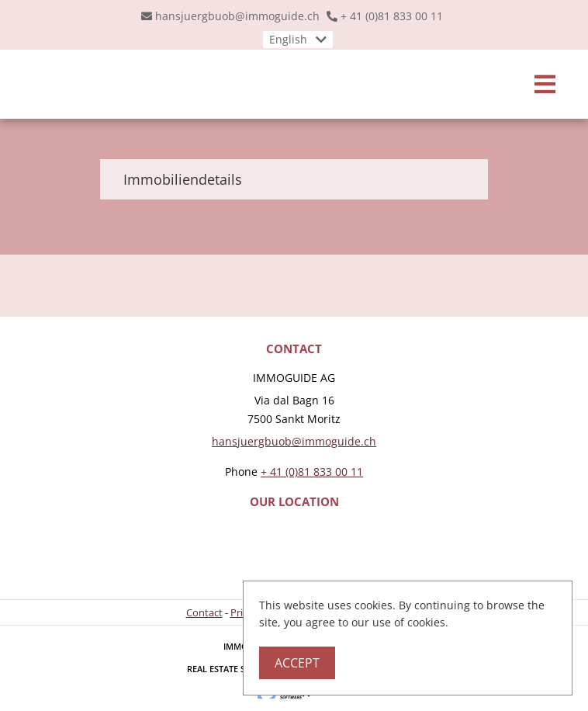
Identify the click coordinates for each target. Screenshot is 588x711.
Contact (204, 612)
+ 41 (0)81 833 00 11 (392, 16)
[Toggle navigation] (545, 84)
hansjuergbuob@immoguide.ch (237, 16)
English (288, 39)
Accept (297, 663)
